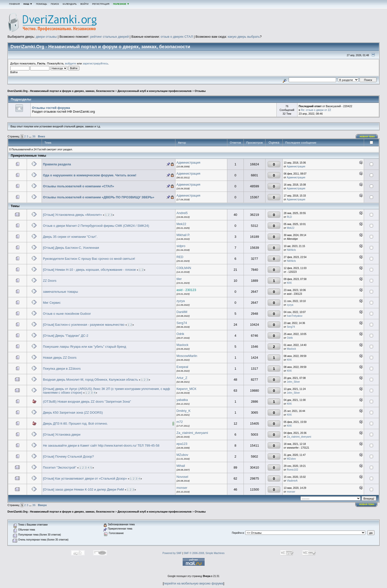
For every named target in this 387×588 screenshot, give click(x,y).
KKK (289, 283)
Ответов (235, 143)
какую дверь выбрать (244, 37)
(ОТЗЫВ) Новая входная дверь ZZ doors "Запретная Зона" (87, 402)
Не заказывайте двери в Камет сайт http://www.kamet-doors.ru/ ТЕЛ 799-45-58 (101, 445)
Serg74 (182, 323)
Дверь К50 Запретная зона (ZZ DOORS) (73, 413)
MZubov (182, 455)
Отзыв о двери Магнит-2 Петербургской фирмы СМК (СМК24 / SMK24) (96, 226)
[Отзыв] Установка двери (62, 435)
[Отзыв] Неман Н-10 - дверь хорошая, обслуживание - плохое (89, 270)
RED (180, 257)
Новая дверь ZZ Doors (60, 358)
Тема (48, 143)
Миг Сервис (52, 303)
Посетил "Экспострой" (60, 467)
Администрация (188, 162)
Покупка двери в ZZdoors (62, 369)
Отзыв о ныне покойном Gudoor (67, 314)
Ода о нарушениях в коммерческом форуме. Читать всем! (90, 175)
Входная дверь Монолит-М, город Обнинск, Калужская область (90, 380)
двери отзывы (46, 37)
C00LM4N (184, 268)
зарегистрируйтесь (95, 63)
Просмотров (255, 143)
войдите (71, 63)
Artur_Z (182, 378)
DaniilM (182, 312)
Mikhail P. (183, 235)
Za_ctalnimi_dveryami (192, 433)
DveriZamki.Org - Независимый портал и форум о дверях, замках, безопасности (61, 91)
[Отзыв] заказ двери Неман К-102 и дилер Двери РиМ (83, 489)
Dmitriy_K (183, 411)
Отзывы (200, 91)
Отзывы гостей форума (51, 108)
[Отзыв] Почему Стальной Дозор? (68, 456)
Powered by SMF (172, 553)
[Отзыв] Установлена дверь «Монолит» (72, 215)
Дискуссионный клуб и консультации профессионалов (155, 91)
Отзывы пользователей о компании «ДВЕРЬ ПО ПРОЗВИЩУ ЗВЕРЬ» (99, 197)
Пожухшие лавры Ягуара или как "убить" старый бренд (84, 347)
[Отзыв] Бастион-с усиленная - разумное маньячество (84, 325)
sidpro (181, 246)
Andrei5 (182, 213)
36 (34, 136)
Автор (182, 143)
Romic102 (293, 470)
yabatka (182, 400)
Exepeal (182, 367)
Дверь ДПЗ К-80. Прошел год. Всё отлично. (75, 424)
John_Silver (293, 382)
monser (182, 488)
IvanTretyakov (295, 316)
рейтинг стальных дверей (110, 37)
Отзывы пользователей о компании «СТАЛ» (78, 186)
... (31, 136)
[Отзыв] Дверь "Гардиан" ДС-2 (66, 336)
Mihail (181, 466)
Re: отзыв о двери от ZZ (316, 110)
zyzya (181, 301)
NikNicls (291, 250)
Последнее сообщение (301, 143)
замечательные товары (61, 292)
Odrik (180, 334)
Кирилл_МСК (186, 389)
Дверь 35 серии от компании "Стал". (70, 237)
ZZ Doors (50, 281)
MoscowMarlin (187, 356)
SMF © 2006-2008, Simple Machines (204, 553)
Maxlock (182, 345)
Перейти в (238, 533)
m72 (180, 422)
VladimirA (292, 481)
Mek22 (181, 224)
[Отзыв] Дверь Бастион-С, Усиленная (71, 248)
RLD (289, 217)
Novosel (182, 477)
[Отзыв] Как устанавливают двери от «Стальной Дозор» (85, 478)
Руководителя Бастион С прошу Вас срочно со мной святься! (89, 259)
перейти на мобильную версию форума (193, 583)
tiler (179, 279)
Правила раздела (57, 164)
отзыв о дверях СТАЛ (177, 37)
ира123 (182, 444)
